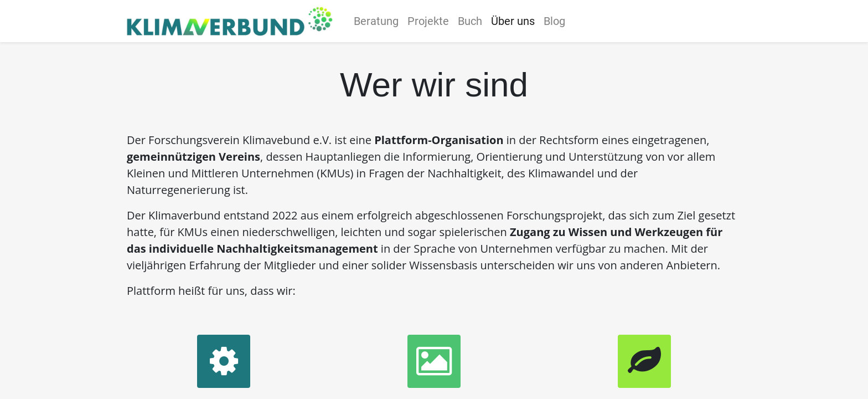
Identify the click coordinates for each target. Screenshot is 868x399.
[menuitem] (379, 21)
